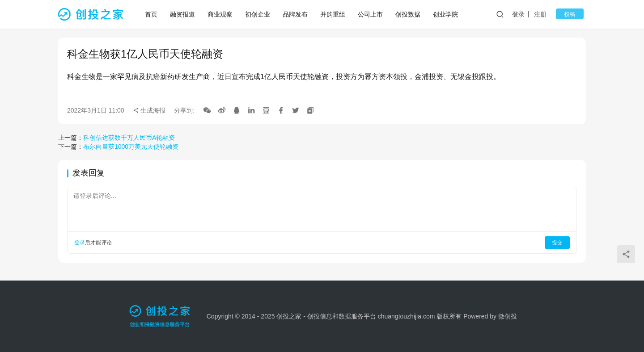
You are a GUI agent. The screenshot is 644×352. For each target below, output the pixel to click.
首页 (152, 14)
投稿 (573, 14)
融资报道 (183, 14)
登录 (525, 14)
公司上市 (371, 14)
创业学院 (446, 14)
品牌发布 (296, 14)
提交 (557, 243)
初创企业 (258, 14)
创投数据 (409, 14)
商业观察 (221, 14)
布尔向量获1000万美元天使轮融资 (131, 147)
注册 (547, 14)
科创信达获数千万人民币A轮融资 (129, 138)
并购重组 (334, 14)
